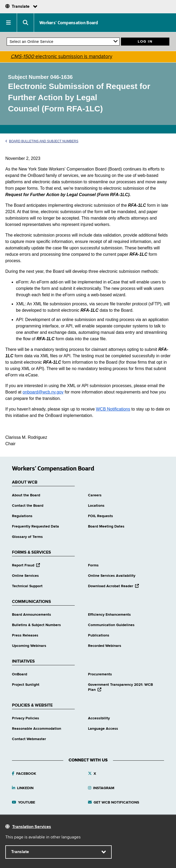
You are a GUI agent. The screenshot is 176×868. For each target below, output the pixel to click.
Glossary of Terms (27, 537)
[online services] (63, 42)
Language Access (103, 729)
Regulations (22, 516)
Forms (93, 565)
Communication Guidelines (111, 625)
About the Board (26, 495)
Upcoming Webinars (29, 646)
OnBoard (20, 674)
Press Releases (25, 635)
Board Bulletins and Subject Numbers (42, 141)
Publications (99, 635)
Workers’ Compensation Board (69, 23)
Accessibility (99, 718)
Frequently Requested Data (35, 526)
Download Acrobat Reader (113, 586)
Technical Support (27, 586)
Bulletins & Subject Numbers (36, 625)
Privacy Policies (26, 718)
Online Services (25, 576)
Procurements (100, 674)
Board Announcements (32, 615)
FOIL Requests (100, 516)
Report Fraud (26, 565)
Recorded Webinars (105, 646)
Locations (96, 506)
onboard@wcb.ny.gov (43, 392)
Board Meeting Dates (106, 526)
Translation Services (32, 827)
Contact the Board (28, 506)
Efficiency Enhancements (109, 615)
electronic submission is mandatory (61, 57)
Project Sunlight (26, 685)
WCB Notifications (113, 409)
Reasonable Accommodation (37, 729)
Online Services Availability (112, 576)
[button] (9, 23)
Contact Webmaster (29, 739)
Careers (95, 495)
